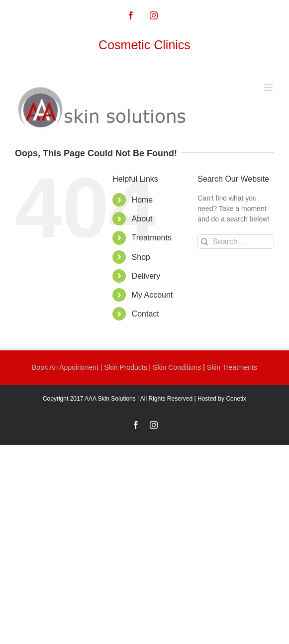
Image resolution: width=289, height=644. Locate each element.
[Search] (205, 242)
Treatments (152, 238)
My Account (152, 295)
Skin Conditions (178, 367)
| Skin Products (124, 367)
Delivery (146, 276)
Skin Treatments (232, 367)
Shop (141, 257)
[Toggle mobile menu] (269, 87)
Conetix (236, 399)
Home (143, 200)
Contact (145, 314)
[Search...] (236, 242)
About (142, 219)
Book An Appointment (66, 367)
